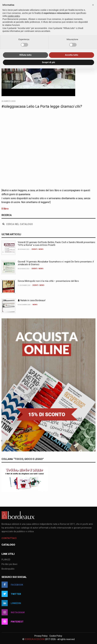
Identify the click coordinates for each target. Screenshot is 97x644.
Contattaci (9, 538)
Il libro (5, 209)
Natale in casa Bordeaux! (32, 300)
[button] (93, 5)
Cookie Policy (56, 636)
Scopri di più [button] (49, 62)
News (41, 249)
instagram (13, 612)
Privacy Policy (41, 636)
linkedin (11, 603)
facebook (12, 585)
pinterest (13, 622)
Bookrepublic (8, 569)
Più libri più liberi (9, 564)
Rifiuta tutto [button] (26, 55)
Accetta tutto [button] (72, 55)
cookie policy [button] (14, 16)
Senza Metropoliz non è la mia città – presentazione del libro (48, 281)
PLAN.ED (6, 560)
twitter (11, 594)
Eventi (34, 249)
